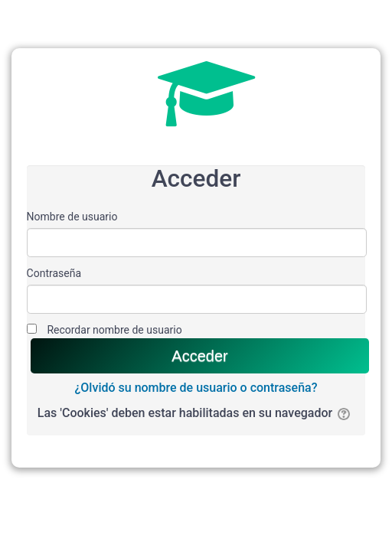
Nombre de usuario (72, 217)
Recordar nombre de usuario (114, 330)
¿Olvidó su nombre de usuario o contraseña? (196, 388)
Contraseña (54, 273)
